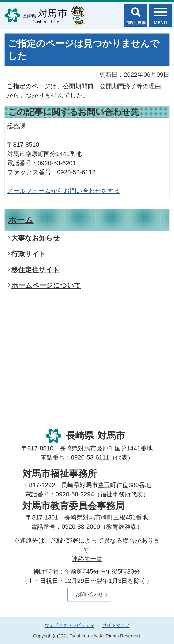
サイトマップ (116, 625)
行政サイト (29, 254)
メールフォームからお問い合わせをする (64, 191)
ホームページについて (46, 285)
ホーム (21, 220)
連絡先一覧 (87, 559)
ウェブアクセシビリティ (70, 625)
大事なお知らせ (36, 238)
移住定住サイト (35, 270)
